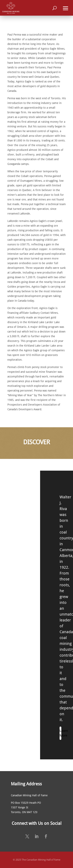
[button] (66, 8)
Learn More (60, 733)
